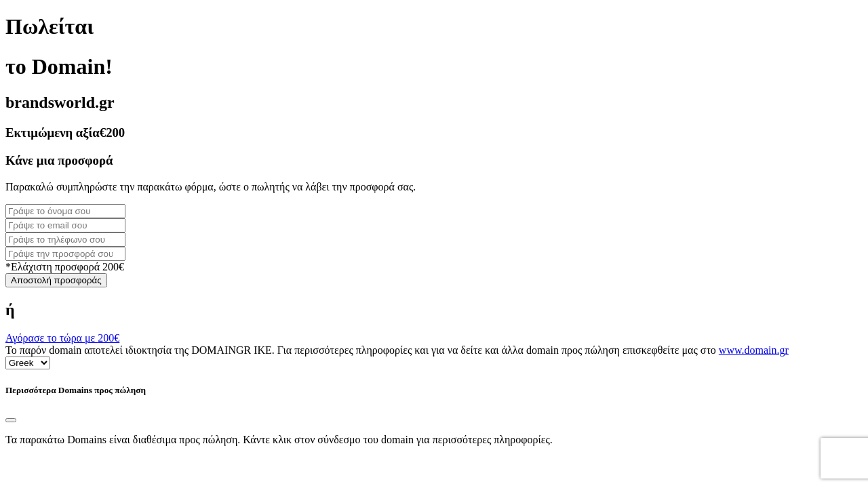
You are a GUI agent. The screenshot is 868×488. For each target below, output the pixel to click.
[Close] (11, 420)
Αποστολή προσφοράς (56, 280)
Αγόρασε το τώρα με (62, 338)
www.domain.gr (754, 350)
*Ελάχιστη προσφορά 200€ (65, 267)
